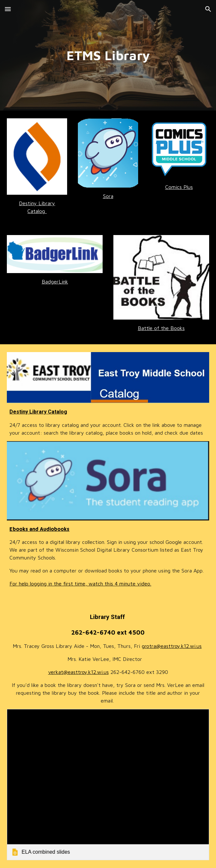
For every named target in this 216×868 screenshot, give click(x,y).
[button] (8, 9)
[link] (108, 785)
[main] (108, 55)
